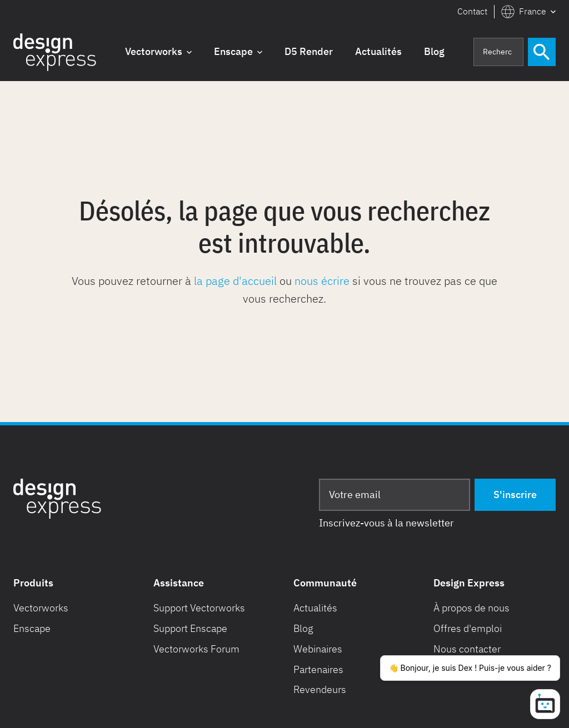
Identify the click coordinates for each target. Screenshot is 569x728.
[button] (528, 12)
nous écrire (322, 281)
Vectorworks (41, 608)
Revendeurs (320, 689)
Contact (472, 11)
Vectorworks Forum (196, 649)
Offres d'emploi (468, 628)
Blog (303, 628)
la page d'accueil (235, 281)
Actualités (315, 608)
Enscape (32, 628)
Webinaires (318, 649)
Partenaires (318, 669)
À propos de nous (471, 608)
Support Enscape (190, 628)
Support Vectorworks (199, 608)
